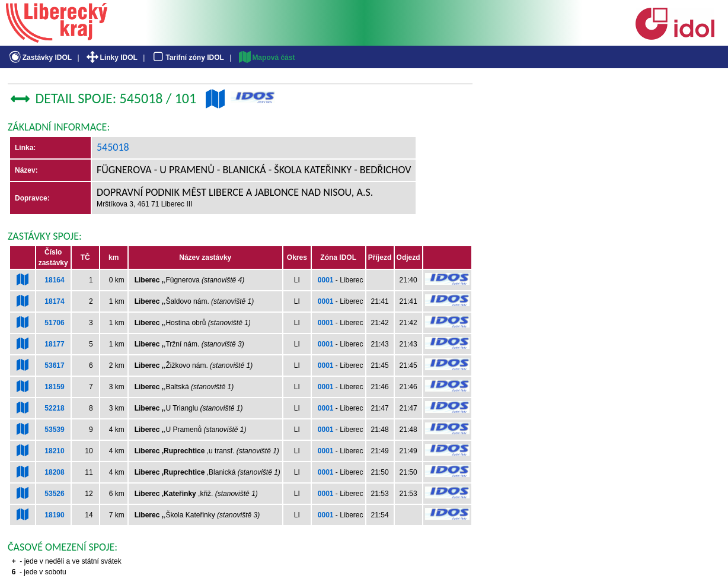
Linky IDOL (111, 58)
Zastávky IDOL (39, 58)
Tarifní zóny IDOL (187, 58)
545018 (113, 147)
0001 (326, 280)
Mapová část (266, 58)
